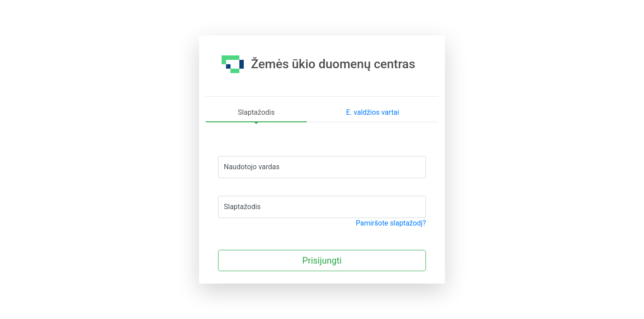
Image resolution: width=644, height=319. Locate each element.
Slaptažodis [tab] (256, 112)
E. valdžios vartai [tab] (373, 112)
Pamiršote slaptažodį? (391, 223)
